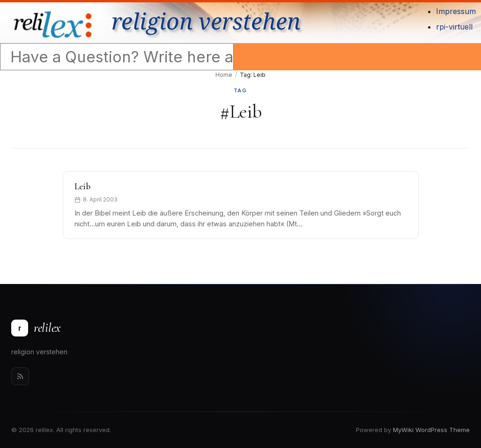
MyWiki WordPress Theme (431, 430)
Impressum (456, 11)
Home (224, 75)
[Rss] (20, 376)
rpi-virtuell (454, 27)
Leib (82, 187)
